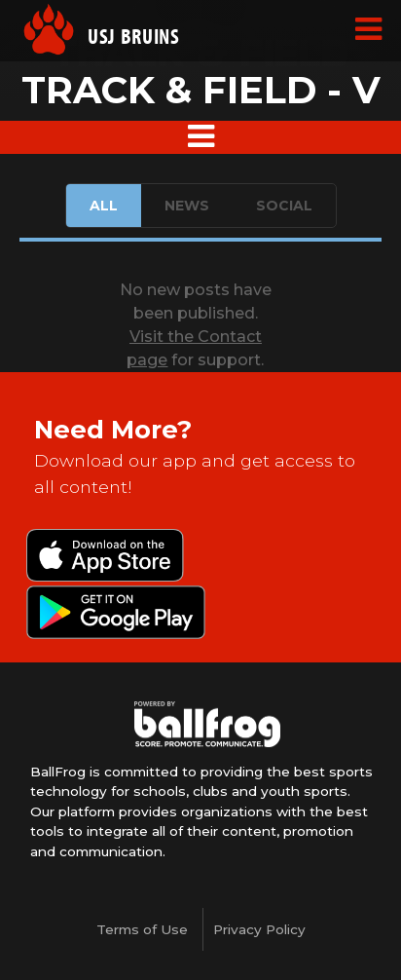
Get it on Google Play (116, 614)
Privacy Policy (259, 929)
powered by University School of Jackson (207, 725)
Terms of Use (142, 929)
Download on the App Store (105, 557)
